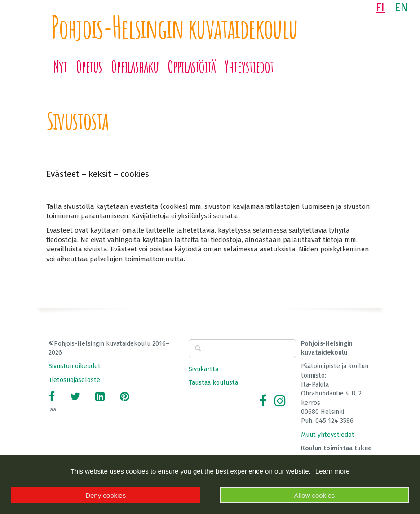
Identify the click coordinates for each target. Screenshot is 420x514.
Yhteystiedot (249, 66)
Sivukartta (203, 369)
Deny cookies (106, 495)
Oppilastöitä (192, 66)
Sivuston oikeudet (75, 366)
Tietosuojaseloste (74, 380)
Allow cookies (314, 495)
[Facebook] (263, 401)
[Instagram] (280, 401)
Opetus (89, 66)
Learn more (333, 471)
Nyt (60, 66)
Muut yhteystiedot (328, 435)
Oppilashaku (135, 66)
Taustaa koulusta (213, 383)
